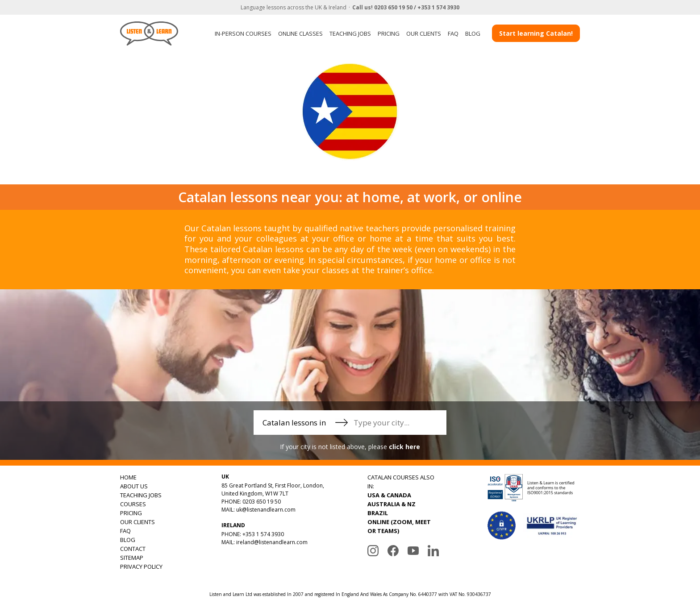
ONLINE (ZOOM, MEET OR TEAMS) (399, 526)
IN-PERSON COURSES (243, 33)
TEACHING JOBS (350, 33)
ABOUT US (134, 486)
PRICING (389, 33)
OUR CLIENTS (424, 33)
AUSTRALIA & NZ (392, 504)
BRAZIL (378, 513)
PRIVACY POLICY (141, 567)
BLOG (473, 33)
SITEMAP (132, 558)
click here (404, 447)
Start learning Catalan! (536, 33)
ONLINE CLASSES (300, 33)
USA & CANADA (389, 495)
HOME (128, 477)
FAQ (453, 33)
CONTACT (133, 549)
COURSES (133, 504)
